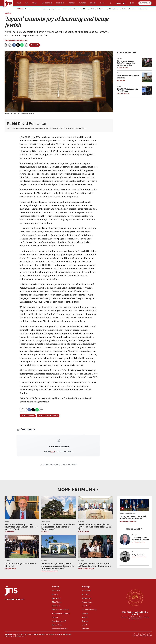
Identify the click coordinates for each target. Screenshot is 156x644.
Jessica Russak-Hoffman (50, 571)
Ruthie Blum (124, 521)
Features (82, 3)
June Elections (34, 9)
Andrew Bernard (10, 569)
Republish (35, 45)
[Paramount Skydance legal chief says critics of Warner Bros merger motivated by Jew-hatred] (59, 547)
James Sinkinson (122, 68)
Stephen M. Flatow (138, 542)
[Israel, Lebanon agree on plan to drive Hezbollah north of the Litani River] (95, 508)
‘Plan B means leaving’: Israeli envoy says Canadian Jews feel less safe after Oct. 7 (21, 527)
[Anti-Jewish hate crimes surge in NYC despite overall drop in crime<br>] (95, 547)
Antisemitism (47, 3)
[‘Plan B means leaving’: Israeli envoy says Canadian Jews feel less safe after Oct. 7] (22, 508)
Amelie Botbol (10, 532)
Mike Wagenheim (84, 532)
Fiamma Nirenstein (123, 94)
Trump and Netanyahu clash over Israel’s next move (133, 518)
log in (53, 451)
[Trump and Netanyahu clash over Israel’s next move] (134, 505)
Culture (71, 3)
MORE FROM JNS (78, 490)
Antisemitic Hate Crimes (71, 9)
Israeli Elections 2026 (87, 9)
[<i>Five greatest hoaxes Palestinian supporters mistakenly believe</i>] (147, 63)
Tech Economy (45, 9)
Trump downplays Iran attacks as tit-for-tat (21, 565)
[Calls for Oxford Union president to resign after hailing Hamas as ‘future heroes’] (59, 508)
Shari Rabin (121, 80)
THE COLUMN (134, 529)
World (35, 3)
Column (119, 86)
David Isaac (45, 532)
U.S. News (8, 561)
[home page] (9, 4)
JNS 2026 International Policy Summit (107, 9)
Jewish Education (28, 416)
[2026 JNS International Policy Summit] (135, 598)
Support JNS (145, 3)
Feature (7, 522)
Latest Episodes (126, 9)
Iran (26, 9)
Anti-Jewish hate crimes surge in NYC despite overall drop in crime (94, 565)
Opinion (93, 3)
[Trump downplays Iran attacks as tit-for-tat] (22, 547)
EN (133, 3)
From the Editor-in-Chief (141, 9)
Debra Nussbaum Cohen (86, 569)
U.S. (27, 3)
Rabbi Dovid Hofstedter (16, 40)
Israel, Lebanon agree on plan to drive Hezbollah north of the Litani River (95, 527)
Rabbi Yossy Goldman (139, 557)
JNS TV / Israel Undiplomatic (128, 514)
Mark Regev (132, 521)
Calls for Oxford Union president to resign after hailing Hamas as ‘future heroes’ (58, 527)
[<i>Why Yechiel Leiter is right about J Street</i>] (147, 90)
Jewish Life (60, 3)
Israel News (82, 522)
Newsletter (120, 3)
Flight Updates (56, 9)
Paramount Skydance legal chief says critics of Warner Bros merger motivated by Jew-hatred (58, 566)
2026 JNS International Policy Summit (135, 613)
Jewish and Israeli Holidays (48, 416)
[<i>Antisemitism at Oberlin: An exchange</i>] (147, 77)
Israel (19, 3)
